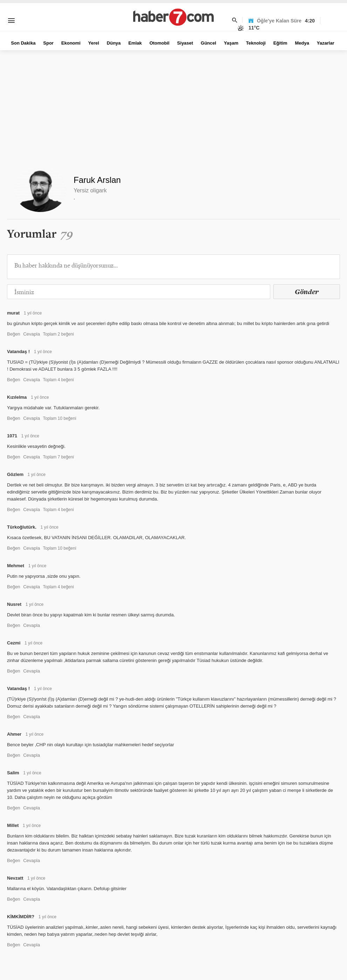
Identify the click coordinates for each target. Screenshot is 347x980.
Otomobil (159, 43)
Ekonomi (71, 43)
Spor (48, 43)
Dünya (114, 43)
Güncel (209, 43)
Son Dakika (23, 43)
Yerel (94, 43)
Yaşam (231, 43)
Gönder (307, 292)
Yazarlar (326, 43)
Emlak (135, 43)
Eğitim (280, 43)
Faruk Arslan (97, 180)
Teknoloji (256, 43)
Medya (302, 43)
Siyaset (185, 43)
